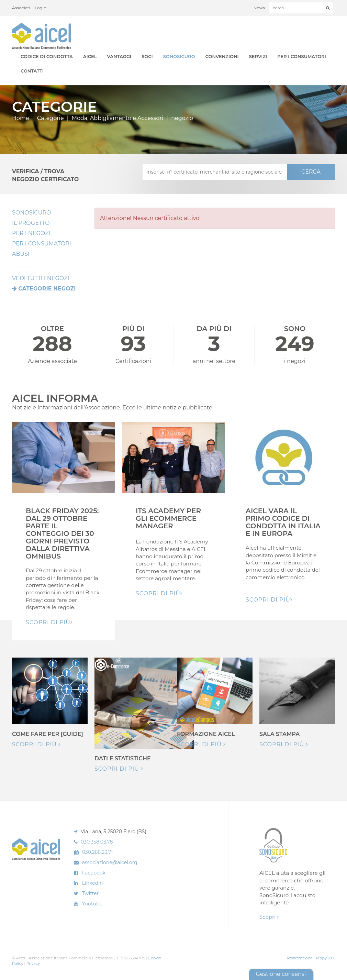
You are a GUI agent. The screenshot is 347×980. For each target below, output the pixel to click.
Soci (147, 56)
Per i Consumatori (302, 56)
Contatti (32, 71)
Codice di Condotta (47, 56)
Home (21, 118)
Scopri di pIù (49, 622)
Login (41, 8)
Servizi (258, 56)
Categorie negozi (47, 289)
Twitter (91, 893)
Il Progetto (31, 223)
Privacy (33, 964)
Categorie (51, 118)
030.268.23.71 (98, 852)
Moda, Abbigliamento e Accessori (117, 118)
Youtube (92, 904)
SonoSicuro (179, 56)
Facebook (94, 873)
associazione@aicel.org (110, 862)
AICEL (90, 56)
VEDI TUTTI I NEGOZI (41, 278)
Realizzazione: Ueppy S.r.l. (311, 958)
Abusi (21, 254)
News (259, 8)
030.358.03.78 (97, 842)
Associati (21, 8)
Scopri (269, 917)
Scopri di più (36, 744)
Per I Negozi (31, 233)
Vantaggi (119, 56)
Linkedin (93, 883)
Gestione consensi (281, 974)
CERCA (311, 172)
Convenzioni (222, 56)
